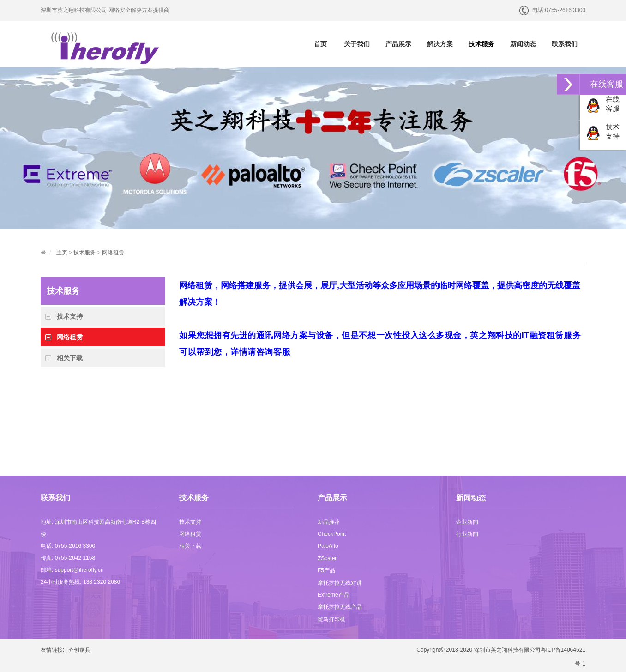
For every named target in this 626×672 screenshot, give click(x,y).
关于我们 (357, 44)
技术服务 (482, 44)
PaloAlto (328, 546)
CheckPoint (332, 534)
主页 (62, 253)
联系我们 (565, 44)
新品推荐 (329, 522)
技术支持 (70, 316)
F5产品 (326, 570)
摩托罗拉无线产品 (340, 607)
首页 (320, 44)
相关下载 (70, 358)
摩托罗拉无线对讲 (340, 583)
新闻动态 (523, 44)
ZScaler (327, 558)
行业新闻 (467, 534)
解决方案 (440, 44)
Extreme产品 (334, 595)
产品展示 (398, 44)
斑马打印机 (331, 619)
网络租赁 (113, 253)
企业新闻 (467, 522)
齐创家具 (79, 650)
